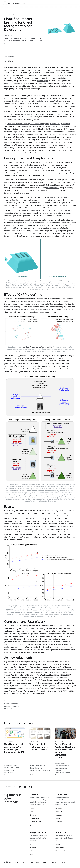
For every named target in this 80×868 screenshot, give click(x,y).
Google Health (54, 126)
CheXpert (45, 519)
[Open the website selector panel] (25, 3)
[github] (31, 787)
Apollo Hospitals (50, 210)
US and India (67, 210)
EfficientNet (33, 366)
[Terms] (62, 862)
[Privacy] (53, 862)
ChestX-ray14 (31, 519)
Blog (12, 14)
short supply (42, 81)
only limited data (28, 114)
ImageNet (20, 369)
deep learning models (21, 101)
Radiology (28, 126)
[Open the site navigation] (5, 3)
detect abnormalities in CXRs (46, 101)
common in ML (52, 188)
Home (6, 14)
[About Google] (21, 862)
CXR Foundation (56, 142)
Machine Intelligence (12, 706)
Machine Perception (11, 709)
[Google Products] (39, 862)
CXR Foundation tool (31, 628)
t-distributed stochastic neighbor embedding (37, 347)
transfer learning (36, 167)
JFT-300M (31, 369)
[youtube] (25, 787)
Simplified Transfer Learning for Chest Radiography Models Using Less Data (39, 124)
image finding (46, 225)
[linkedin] (20, 787)
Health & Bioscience (11, 704)
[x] (14, 787)
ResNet (23, 366)
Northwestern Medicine (28, 210)
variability (8, 83)
